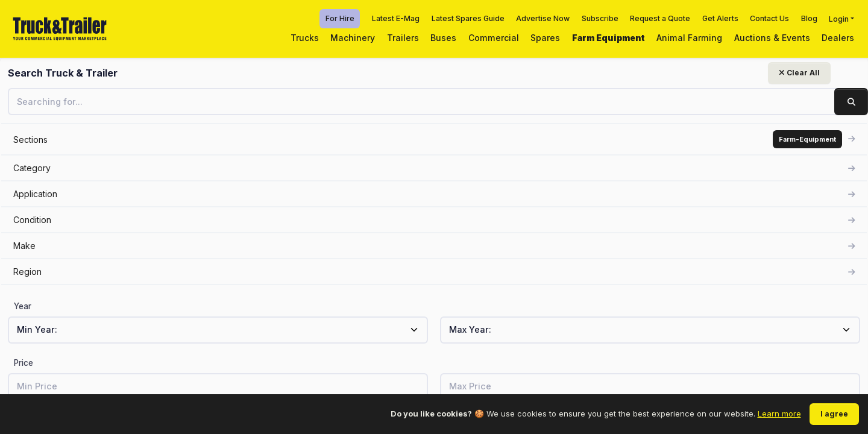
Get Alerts (720, 18)
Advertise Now (543, 18)
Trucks (305, 38)
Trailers (403, 38)
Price (24, 363)
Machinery (353, 38)
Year (23, 306)
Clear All (148, 73)
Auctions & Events (772, 38)
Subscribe (600, 18)
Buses (443, 38)
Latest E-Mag (396, 18)
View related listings (688, 278)
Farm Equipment (609, 38)
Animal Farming (689, 38)
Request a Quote (660, 18)
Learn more (779, 414)
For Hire (340, 18)
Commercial (494, 38)
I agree (834, 414)
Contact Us (769, 18)
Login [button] (839, 18)
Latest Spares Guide (468, 18)
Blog (809, 18)
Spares (545, 38)
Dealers (838, 38)
